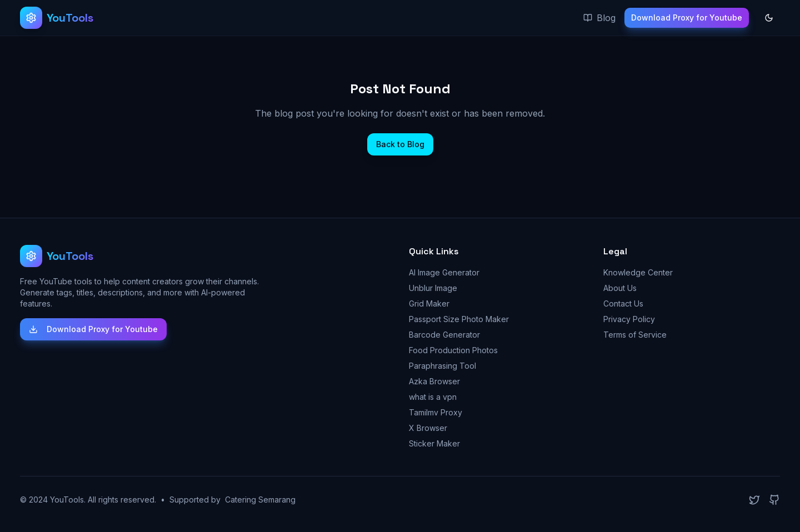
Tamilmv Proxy (436, 412)
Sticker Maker (434, 443)
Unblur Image (433, 288)
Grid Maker (429, 303)
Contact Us (623, 303)
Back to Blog (400, 144)
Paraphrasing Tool (442, 366)
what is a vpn (433, 397)
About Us (620, 288)
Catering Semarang (260, 500)
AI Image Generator (444, 272)
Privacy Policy (629, 319)
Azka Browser (434, 381)
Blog (599, 18)
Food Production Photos (453, 350)
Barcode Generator (444, 335)
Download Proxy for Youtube (687, 17)
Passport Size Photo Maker (459, 319)
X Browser (428, 428)
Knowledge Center (638, 272)
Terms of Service (635, 335)
